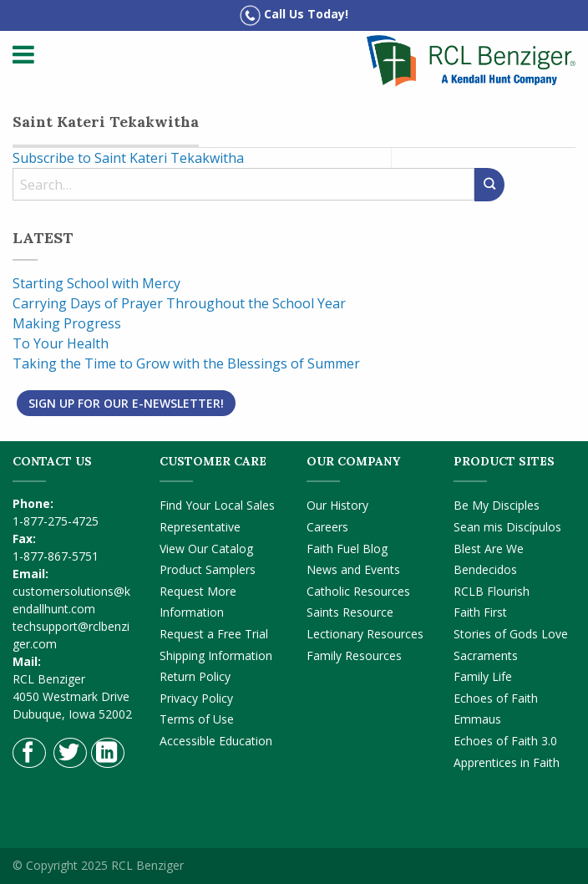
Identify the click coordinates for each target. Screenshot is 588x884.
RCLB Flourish (492, 591)
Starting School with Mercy (96, 283)
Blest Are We (489, 549)
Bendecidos (485, 569)
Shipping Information (216, 655)
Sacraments (486, 655)
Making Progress (67, 323)
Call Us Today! (294, 15)
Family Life (483, 676)
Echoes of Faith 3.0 (505, 741)
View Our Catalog (206, 549)
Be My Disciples (497, 505)
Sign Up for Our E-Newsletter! (126, 403)
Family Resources (354, 655)
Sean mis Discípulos (507, 527)
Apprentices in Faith (507, 762)
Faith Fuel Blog (347, 549)
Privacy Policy (196, 698)
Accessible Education (216, 741)
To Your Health (61, 343)
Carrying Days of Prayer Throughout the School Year (179, 303)
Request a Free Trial (214, 634)
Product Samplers (208, 569)
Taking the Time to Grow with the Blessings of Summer (186, 363)
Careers (327, 527)
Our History (337, 505)
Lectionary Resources (365, 634)
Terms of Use (197, 719)
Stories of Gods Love (511, 634)
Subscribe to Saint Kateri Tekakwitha (128, 158)
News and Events (353, 569)
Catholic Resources (358, 591)
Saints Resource (350, 612)
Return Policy (195, 676)
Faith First (480, 612)
